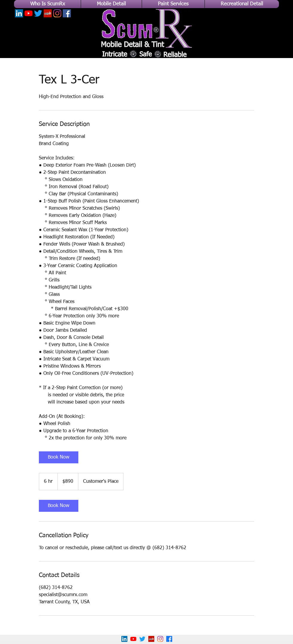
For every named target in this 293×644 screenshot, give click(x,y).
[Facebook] (67, 13)
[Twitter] (38, 13)
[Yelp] (48, 13)
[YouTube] (29, 13)
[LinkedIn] (19, 13)
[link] (59, 457)
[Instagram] (57, 13)
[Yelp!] (151, 639)
